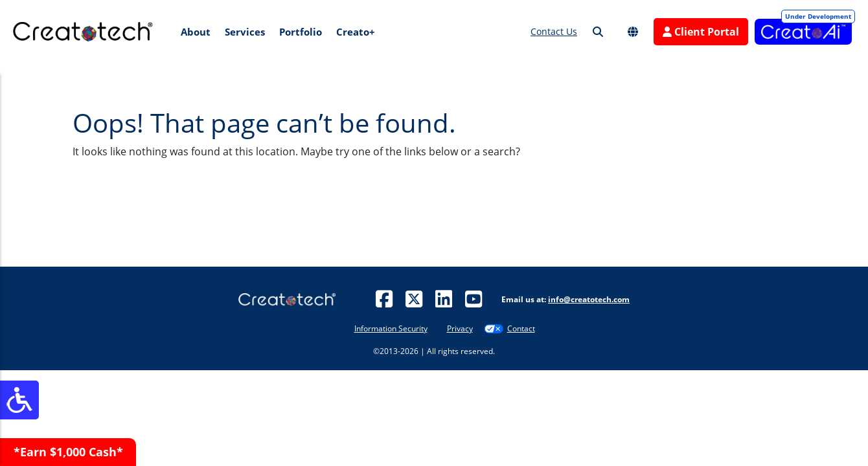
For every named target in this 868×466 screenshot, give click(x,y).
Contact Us (554, 31)
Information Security (391, 328)
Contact (521, 328)
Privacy (460, 328)
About (196, 32)
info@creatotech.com (589, 299)
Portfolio (301, 32)
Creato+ (356, 32)
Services (245, 32)
